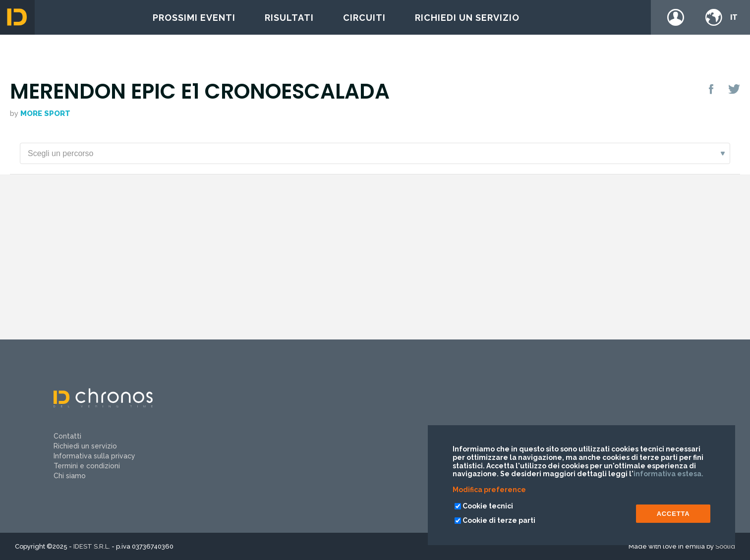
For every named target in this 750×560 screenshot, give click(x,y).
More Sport (45, 113)
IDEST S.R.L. (92, 546)
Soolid (725, 546)
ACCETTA (673, 514)
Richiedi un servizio (467, 18)
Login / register (676, 17)
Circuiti (364, 18)
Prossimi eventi (194, 18)
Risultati (289, 18)
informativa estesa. (668, 474)
